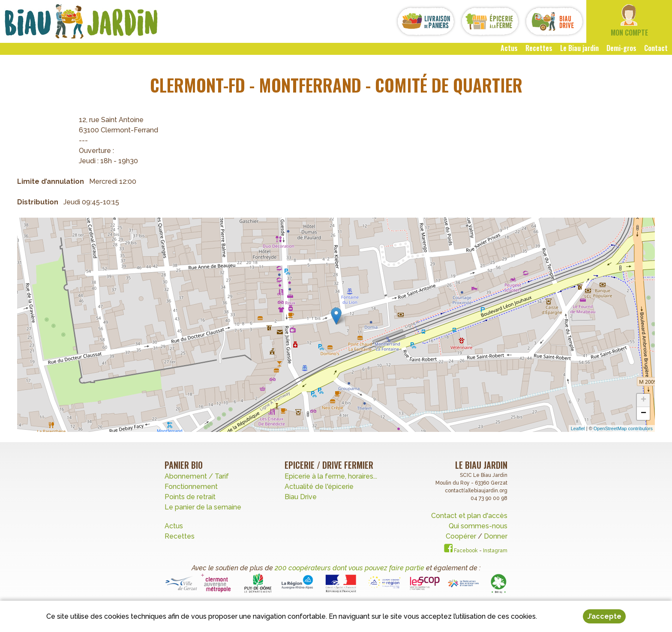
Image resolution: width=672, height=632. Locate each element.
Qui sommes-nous (478, 526)
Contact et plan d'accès (469, 516)
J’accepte (604, 616)
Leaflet (578, 428)
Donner (496, 536)
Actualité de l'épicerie (319, 487)
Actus (174, 526)
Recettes (180, 536)
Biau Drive (301, 497)
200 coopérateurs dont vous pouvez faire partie (349, 568)
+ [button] (643, 400)
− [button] (643, 413)
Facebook (461, 551)
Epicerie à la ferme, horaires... (331, 476)
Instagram (495, 551)
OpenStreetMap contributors (623, 428)
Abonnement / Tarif (197, 476)
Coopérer (462, 536)
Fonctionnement (191, 487)
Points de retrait (190, 497)
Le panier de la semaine (203, 507)
